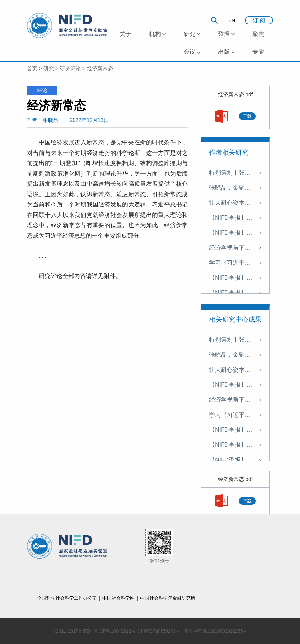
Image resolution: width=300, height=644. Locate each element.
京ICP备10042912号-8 (117, 631)
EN (232, 20)
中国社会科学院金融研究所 (168, 598)
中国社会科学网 (119, 598)
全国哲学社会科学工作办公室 (68, 598)
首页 (32, 68)
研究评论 (71, 68)
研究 (49, 68)
